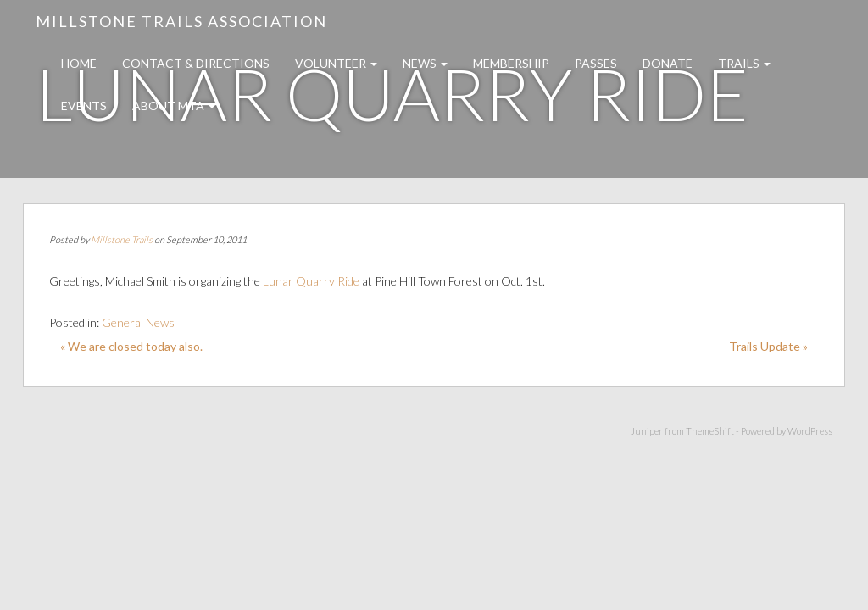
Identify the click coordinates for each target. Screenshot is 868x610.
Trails (744, 63)
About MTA (174, 105)
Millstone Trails (122, 239)
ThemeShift (710, 431)
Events (84, 105)
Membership (511, 63)
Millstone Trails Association (181, 21)
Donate (668, 63)
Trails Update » (768, 346)
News (425, 63)
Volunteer (336, 63)
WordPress (810, 431)
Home (79, 63)
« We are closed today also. (131, 346)
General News (138, 322)
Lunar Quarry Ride (312, 281)
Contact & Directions (196, 63)
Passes (596, 63)
